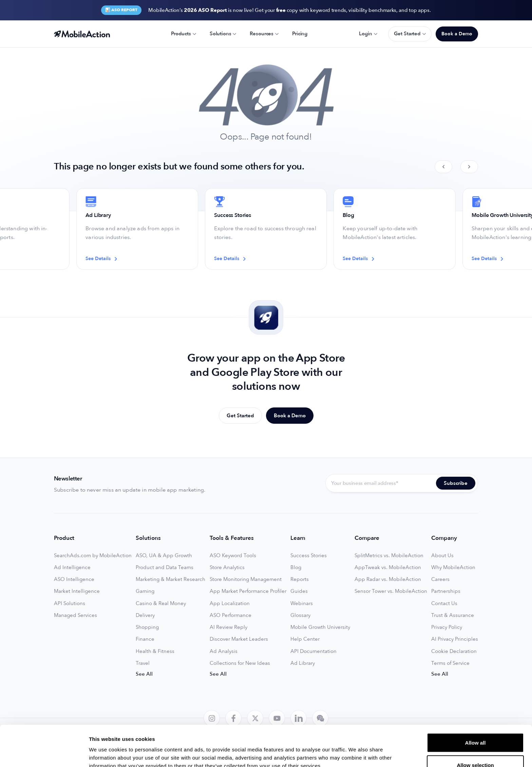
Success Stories (309, 556)
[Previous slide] (443, 167)
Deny (476, 749)
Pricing (300, 34)
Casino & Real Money (161, 604)
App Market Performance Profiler (248, 591)
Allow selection (475, 727)
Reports (300, 579)
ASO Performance (231, 615)
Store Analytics (227, 568)
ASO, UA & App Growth (164, 556)
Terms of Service (450, 663)
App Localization (230, 604)
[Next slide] (469, 167)
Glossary (300, 615)
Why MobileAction (453, 568)
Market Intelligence (77, 591)
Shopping (147, 627)
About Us (442, 556)
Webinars (302, 604)
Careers (440, 579)
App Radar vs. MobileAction (388, 579)
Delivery (145, 615)
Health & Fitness (155, 651)
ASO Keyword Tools (233, 556)
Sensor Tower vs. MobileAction (391, 591)
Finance (145, 639)
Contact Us (444, 604)
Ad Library (303, 663)
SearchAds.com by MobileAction (93, 556)
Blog (296, 568)
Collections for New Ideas (240, 663)
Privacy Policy (447, 627)
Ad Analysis (224, 651)
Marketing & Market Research (170, 579)
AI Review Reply (229, 627)
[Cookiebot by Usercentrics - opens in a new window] (44, 754)
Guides (299, 591)
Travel (143, 663)
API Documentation (313, 651)
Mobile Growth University (320, 627)
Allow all (476, 704)
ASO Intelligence (74, 579)
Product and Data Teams (165, 568)
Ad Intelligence (72, 568)
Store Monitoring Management (246, 579)
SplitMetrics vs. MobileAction (389, 556)
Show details (356, 750)
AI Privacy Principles (455, 639)
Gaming (145, 591)
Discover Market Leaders (239, 639)
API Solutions (70, 604)
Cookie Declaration (454, 651)
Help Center (305, 639)
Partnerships (446, 591)
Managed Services (75, 615)
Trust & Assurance (453, 615)
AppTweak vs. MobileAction (388, 568)
